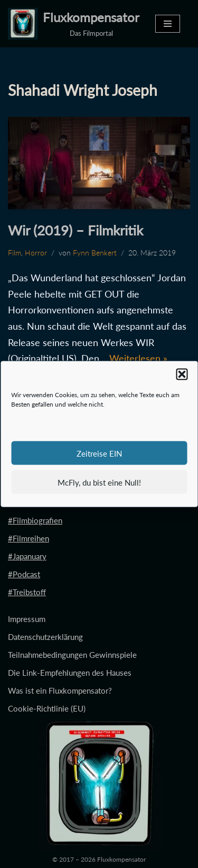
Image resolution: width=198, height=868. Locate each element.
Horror (36, 253)
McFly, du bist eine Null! (99, 482)
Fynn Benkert (95, 253)
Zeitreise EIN (99, 453)
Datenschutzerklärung (45, 637)
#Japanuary (27, 556)
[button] (182, 374)
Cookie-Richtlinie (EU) (47, 708)
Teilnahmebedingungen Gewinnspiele (72, 655)
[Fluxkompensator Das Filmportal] (74, 24)
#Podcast (24, 574)
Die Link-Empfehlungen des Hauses (70, 673)
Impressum (27, 619)
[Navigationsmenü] (168, 24)
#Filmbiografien (35, 520)
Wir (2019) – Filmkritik (76, 230)
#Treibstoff (27, 592)
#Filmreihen (29, 538)
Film (15, 253)
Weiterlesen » (138, 358)
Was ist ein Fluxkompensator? (60, 691)
